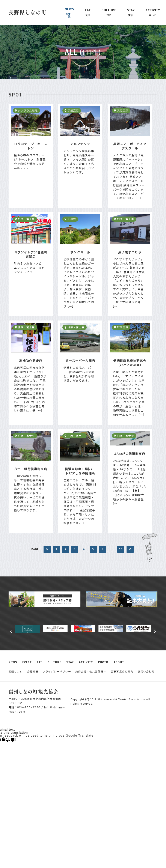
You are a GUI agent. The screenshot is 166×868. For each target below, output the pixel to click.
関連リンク (16, 672)
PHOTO (103, 662)
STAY (70, 662)
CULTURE (54, 662)
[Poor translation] (11, 740)
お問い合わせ (146, 672)
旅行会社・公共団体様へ (91, 672)
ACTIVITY (86, 662)
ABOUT (119, 662)
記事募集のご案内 (122, 672)
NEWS (13, 662)
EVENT (27, 662)
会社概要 (33, 672)
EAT (40, 662)
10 (121, 549)
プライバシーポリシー (57, 672)
